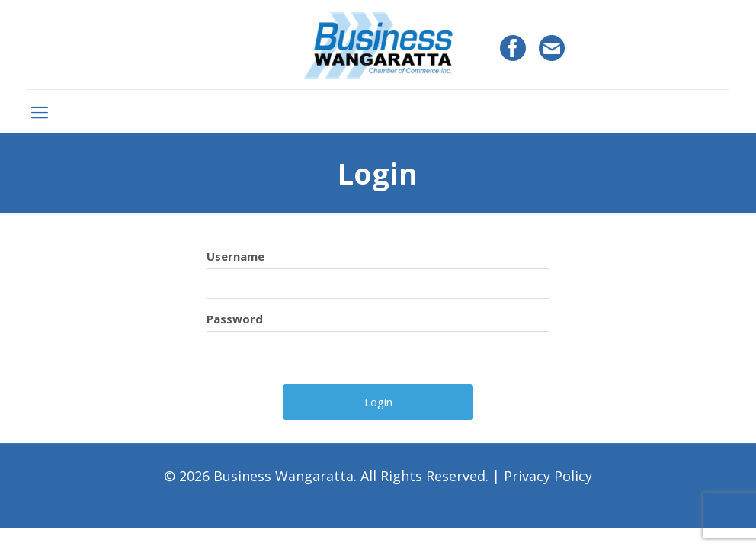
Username (235, 256)
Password (235, 319)
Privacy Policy (548, 476)
